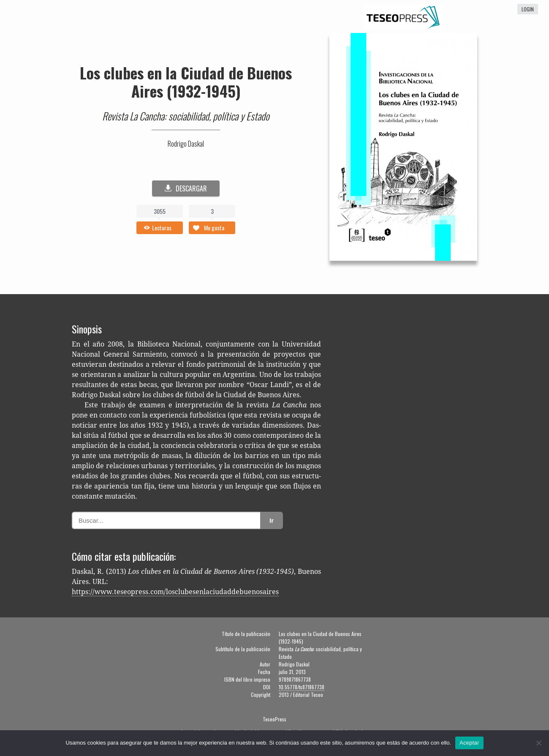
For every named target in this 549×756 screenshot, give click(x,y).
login (528, 9)
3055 (160, 211)
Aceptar (469, 743)
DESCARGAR (186, 188)
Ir (272, 520)
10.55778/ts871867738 (302, 687)
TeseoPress (274, 719)
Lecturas (162, 228)
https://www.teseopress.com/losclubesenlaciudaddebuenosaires (175, 592)
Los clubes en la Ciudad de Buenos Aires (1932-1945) (186, 82)
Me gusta (214, 228)
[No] (538, 743)
